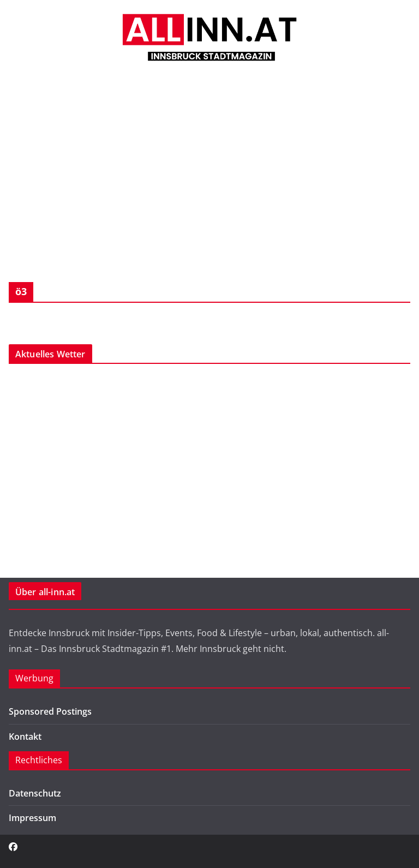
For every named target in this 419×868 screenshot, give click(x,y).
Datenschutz (35, 793)
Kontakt (25, 737)
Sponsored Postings (50, 711)
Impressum (32, 818)
